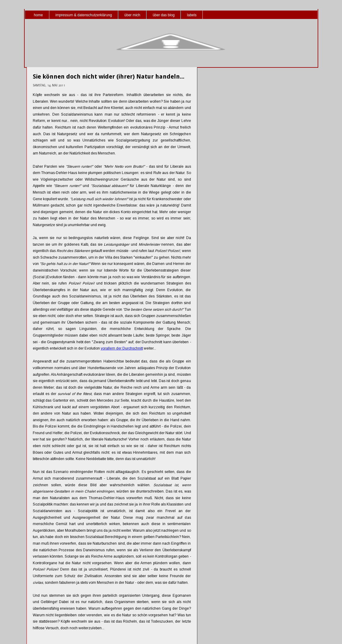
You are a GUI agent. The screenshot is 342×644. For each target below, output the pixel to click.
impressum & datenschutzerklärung (84, 15)
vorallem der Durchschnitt (122, 348)
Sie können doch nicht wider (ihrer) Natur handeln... (109, 76)
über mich (132, 15)
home (39, 15)
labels (192, 15)
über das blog (164, 15)
